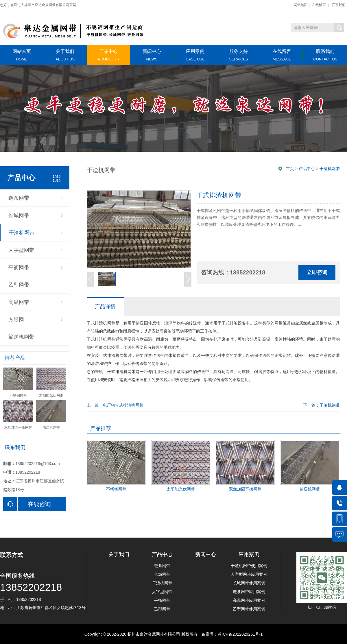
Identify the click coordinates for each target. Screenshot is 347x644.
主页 (290, 169)
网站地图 (301, 5)
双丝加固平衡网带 (245, 489)
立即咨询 (317, 272)
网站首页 (22, 55)
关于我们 (65, 55)
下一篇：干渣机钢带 (322, 405)
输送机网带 (21, 337)
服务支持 (239, 55)
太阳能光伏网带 (181, 489)
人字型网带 (21, 250)
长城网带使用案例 (249, 583)
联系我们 (339, 5)
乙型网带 (19, 285)
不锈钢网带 (116, 489)
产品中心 (108, 55)
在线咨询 (27, 504)
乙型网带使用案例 (249, 609)
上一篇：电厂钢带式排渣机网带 (115, 405)
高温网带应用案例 (249, 600)
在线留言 (319, 5)
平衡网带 (19, 267)
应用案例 (195, 55)
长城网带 (19, 215)
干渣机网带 (22, 233)
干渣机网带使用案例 (249, 566)
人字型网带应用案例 (249, 574)
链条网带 (19, 198)
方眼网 (16, 320)
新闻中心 (152, 55)
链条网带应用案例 (249, 592)
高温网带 (19, 302)
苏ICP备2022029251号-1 (240, 634)
